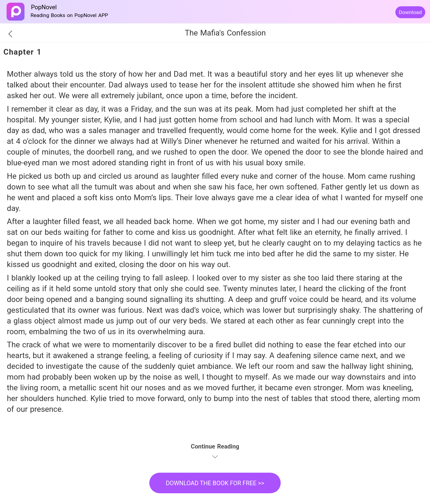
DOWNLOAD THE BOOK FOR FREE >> (215, 483)
